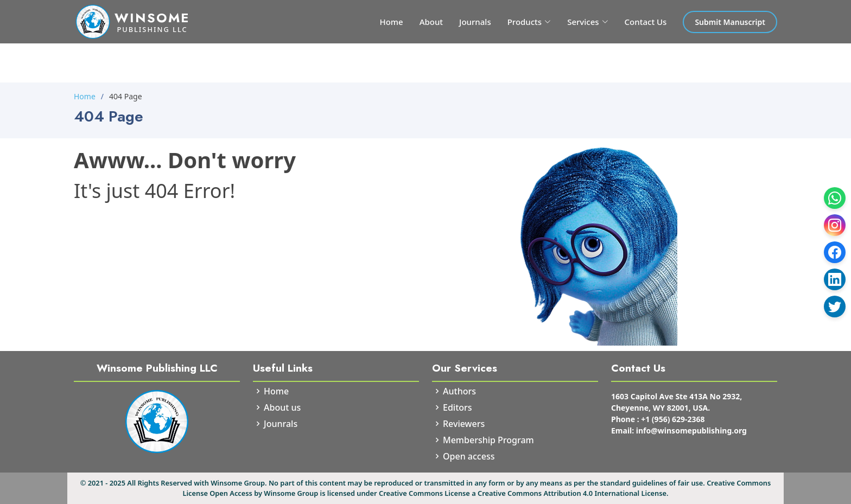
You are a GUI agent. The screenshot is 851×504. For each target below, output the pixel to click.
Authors (459, 391)
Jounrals (281, 424)
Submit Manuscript (730, 22)
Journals (475, 22)
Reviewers (464, 424)
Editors (458, 407)
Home (391, 22)
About (431, 22)
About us (282, 407)
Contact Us (646, 22)
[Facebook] (835, 252)
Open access (469, 456)
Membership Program (488, 440)
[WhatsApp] (835, 198)
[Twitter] (835, 307)
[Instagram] (835, 225)
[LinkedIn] (835, 279)
